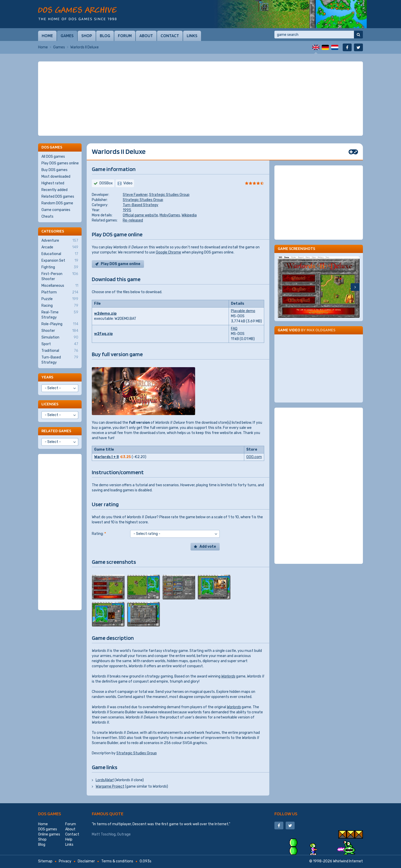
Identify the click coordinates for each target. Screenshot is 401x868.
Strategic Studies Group (169, 195)
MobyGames (170, 215)
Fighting (60, 267)
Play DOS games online (60, 163)
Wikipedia (189, 215)
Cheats (47, 216)
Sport (60, 344)
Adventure (60, 241)
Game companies (56, 210)
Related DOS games (58, 197)
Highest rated (53, 183)
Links (192, 36)
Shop (87, 36)
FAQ (234, 329)
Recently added (54, 190)
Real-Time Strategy (60, 315)
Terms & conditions (117, 861)
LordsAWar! (105, 780)
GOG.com (254, 457)
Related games (56, 431)
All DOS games (53, 157)
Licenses (50, 404)
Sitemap (45, 861)
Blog (105, 36)
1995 (127, 210)
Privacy (65, 861)
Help (69, 839)
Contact (170, 36)
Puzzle (60, 299)
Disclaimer (86, 861)
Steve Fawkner (135, 195)
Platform (60, 292)
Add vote (208, 547)
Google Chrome (168, 252)
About (146, 36)
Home (47, 36)
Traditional (60, 351)
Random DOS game (57, 203)
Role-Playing (60, 324)
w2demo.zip (105, 314)
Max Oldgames (321, 330)
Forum (125, 36)
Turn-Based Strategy (141, 205)
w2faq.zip (103, 334)
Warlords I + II (106, 457)
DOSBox (106, 183)
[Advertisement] (201, 99)
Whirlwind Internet (348, 861)
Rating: (99, 534)
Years (47, 377)
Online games (49, 834)
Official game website (140, 215)
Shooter (60, 331)
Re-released (133, 220)
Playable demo (243, 311)
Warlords (228, 676)
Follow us (286, 814)
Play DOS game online (121, 264)
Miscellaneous (60, 286)
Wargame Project (110, 786)
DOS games (50, 814)
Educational (60, 254)
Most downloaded (56, 177)
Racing (60, 306)
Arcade (60, 247)
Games (67, 36)
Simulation (60, 337)
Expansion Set (60, 261)
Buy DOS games (54, 170)
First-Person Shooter (60, 276)
